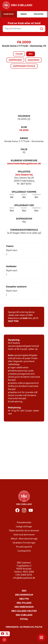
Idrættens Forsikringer (24, 543)
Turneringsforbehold (24, 230)
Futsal (24, 619)
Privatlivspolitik (24, 547)
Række (24, 138)
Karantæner (33, 60)
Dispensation (24, 219)
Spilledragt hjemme (24, 192)
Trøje (12, 195)
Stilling (19, 54)
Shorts (24, 195)
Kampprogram (15, 60)
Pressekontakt (24, 523)
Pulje (24, 150)
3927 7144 (13, 321)
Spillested (24, 172)
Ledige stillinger (24, 527)
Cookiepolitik (24, 551)
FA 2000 (24, 130)
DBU (24, 591)
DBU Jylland (24, 603)
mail (25, 318)
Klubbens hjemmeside (24, 161)
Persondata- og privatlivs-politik (24, 627)
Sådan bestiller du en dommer (24, 531)
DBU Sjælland (24, 615)
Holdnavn (24, 116)
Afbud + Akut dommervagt (24, 539)
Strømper (36, 195)
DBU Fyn (24, 599)
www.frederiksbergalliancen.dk (24, 164)
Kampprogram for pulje (24, 66)
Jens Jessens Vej (24, 175)
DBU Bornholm (24, 595)
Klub (24, 127)
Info (31, 54)
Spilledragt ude (24, 205)
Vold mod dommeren (24, 535)
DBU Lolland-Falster (24, 611)
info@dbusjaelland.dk (24, 578)
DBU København (24, 607)
